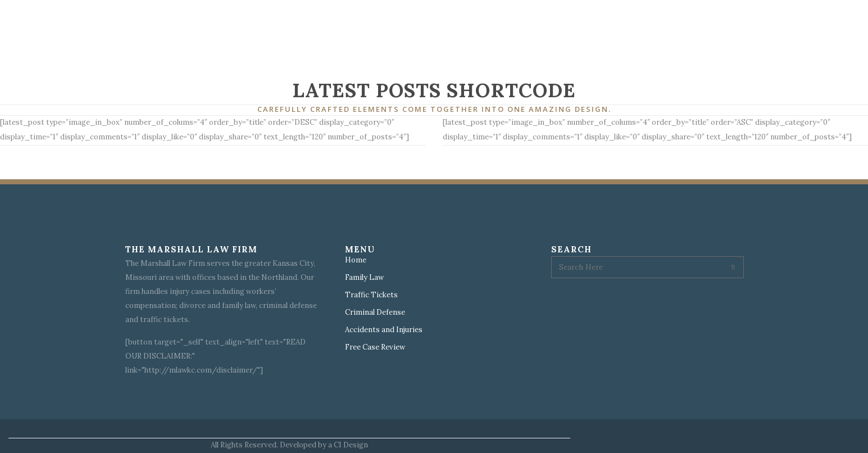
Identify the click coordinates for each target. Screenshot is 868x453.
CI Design (351, 445)
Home (356, 260)
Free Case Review (375, 347)
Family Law (364, 278)
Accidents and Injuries (384, 330)
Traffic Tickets (371, 295)
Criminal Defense (375, 312)
